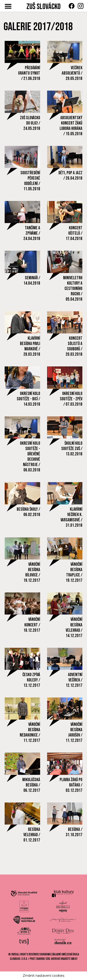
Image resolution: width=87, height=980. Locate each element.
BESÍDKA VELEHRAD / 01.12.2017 (32, 835)
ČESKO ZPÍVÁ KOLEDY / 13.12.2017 (31, 680)
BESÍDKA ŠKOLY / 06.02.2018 (28, 512)
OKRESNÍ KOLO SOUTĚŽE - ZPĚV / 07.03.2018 (71, 399)
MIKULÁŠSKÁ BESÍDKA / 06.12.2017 (31, 785)
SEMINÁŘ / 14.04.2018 (32, 281)
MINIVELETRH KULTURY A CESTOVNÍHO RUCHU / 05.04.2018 (73, 289)
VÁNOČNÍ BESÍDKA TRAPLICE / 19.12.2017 (74, 572)
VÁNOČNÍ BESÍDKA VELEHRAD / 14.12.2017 (74, 628)
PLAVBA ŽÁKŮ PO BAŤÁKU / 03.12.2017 (71, 785)
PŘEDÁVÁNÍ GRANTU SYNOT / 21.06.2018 (29, 73)
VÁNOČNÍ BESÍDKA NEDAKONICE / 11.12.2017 (30, 733)
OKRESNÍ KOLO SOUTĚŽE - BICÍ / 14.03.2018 (28, 399)
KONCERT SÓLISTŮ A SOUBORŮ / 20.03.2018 (74, 346)
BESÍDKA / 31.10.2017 (74, 832)
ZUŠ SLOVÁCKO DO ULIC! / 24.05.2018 (30, 123)
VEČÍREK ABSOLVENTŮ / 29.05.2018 (72, 73)
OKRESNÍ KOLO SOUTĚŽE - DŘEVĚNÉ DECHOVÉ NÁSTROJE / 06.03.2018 (30, 457)
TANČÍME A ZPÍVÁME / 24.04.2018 (32, 233)
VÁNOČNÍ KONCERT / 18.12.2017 (32, 625)
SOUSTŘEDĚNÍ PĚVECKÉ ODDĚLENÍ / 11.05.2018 (30, 181)
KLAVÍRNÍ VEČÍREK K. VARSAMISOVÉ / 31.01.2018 (71, 517)
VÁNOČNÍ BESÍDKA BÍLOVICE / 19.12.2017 (32, 572)
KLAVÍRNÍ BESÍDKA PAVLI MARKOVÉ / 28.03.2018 (30, 346)
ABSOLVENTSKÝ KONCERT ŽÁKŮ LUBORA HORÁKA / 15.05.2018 (71, 126)
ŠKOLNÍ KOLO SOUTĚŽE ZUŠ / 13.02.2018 (72, 449)
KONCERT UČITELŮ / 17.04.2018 (74, 233)
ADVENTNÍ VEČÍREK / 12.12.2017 (74, 680)
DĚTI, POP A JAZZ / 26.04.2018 (70, 176)
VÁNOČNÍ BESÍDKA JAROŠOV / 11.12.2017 (74, 733)
